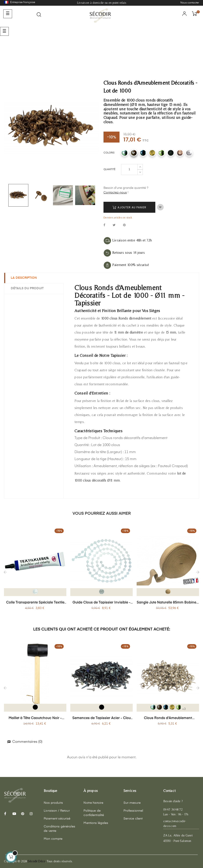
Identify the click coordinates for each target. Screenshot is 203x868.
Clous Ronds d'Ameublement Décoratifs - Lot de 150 (168, 718)
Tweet (114, 225)
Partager (104, 225)
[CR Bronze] (134, 153)
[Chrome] (189, 153)
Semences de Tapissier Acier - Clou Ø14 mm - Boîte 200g (101, 718)
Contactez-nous (115, 193)
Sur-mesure (132, 803)
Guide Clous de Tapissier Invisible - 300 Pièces (101, 603)
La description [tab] (24, 278)
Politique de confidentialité (94, 813)
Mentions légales (96, 823)
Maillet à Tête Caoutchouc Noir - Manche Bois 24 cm (35, 718)
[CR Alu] (125, 153)
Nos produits (53, 803)
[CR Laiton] (161, 153)
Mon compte (53, 839)
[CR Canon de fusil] (143, 153)
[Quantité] (129, 170)
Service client (133, 819)
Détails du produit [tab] (27, 288)
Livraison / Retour (57, 811)
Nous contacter (190, 3)
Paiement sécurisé (57, 819)
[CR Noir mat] (171, 153)
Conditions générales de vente (59, 829)
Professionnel (133, 811)
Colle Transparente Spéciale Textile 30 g (35, 603)
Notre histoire (93, 803)
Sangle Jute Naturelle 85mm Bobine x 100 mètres (168, 603)
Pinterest (124, 225)
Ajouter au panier (129, 207)
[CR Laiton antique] (152, 153)
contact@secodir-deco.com (175, 823)
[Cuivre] (180, 153)
